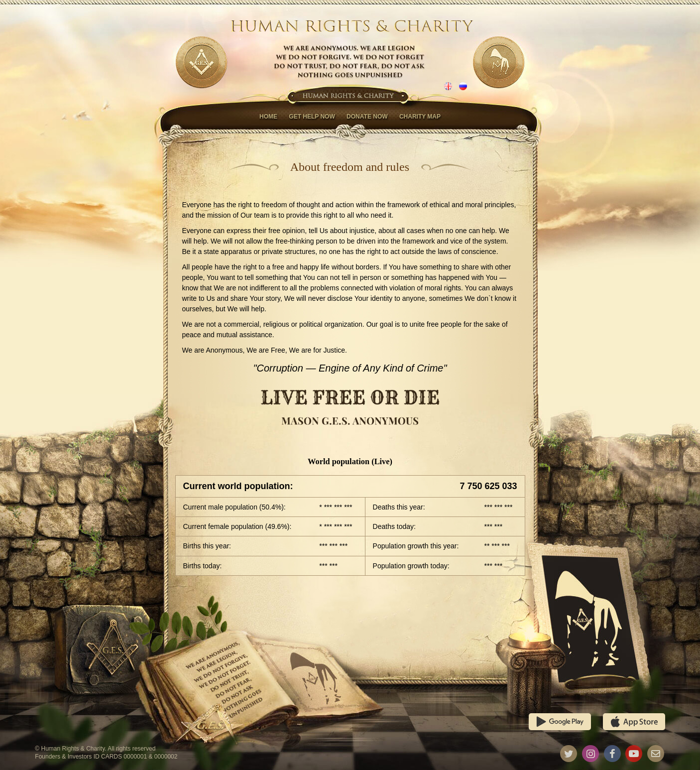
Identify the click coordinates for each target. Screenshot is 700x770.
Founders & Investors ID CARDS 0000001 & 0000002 (106, 757)
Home (268, 117)
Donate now (367, 117)
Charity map (420, 117)
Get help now (312, 117)
